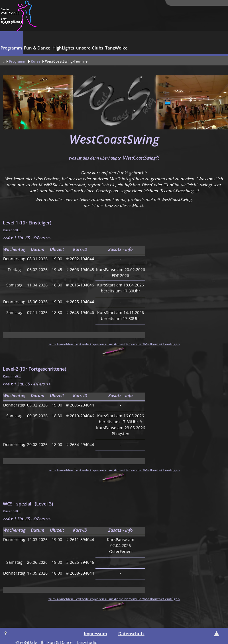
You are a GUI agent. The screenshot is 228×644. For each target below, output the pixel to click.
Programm (18, 61)
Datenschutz (131, 633)
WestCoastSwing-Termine (66, 61)
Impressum (95, 633)
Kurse (36, 61)
